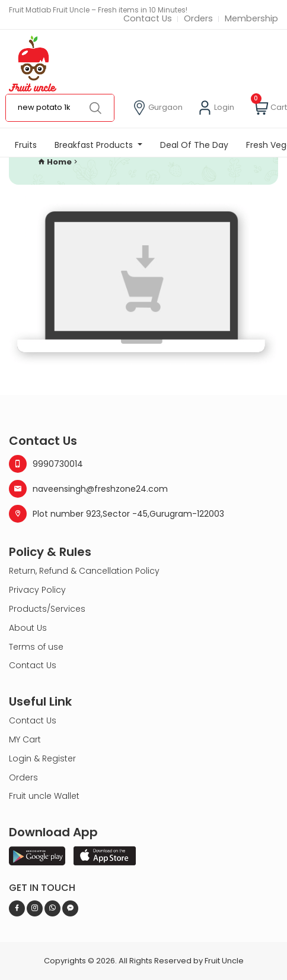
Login (216, 108)
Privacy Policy (37, 590)
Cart (270, 108)
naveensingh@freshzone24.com (88, 489)
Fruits (26, 145)
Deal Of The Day (194, 145)
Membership (251, 19)
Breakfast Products (95, 145)
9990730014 (46, 464)
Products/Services (47, 609)
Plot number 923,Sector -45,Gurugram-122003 (117, 514)
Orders (198, 19)
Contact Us (148, 19)
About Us (28, 628)
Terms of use (36, 647)
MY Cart (25, 739)
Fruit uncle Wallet (44, 796)
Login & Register (42, 758)
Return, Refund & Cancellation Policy (84, 571)
